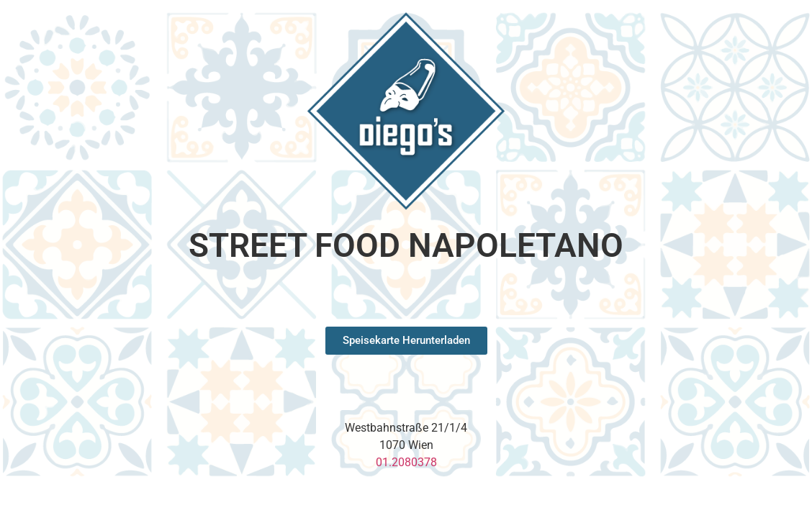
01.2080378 (406, 462)
